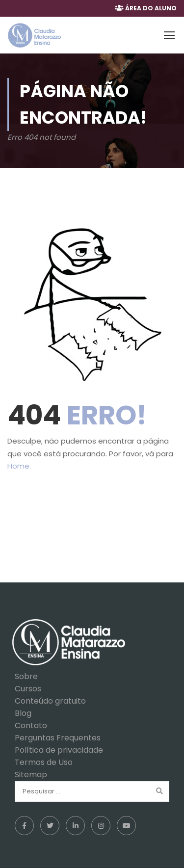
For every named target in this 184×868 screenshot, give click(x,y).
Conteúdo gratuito (50, 701)
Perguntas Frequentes (58, 738)
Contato (31, 725)
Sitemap (31, 775)
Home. (19, 466)
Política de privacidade (59, 750)
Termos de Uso (44, 762)
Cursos (28, 689)
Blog (23, 713)
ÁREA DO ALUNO (151, 8)
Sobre (26, 676)
